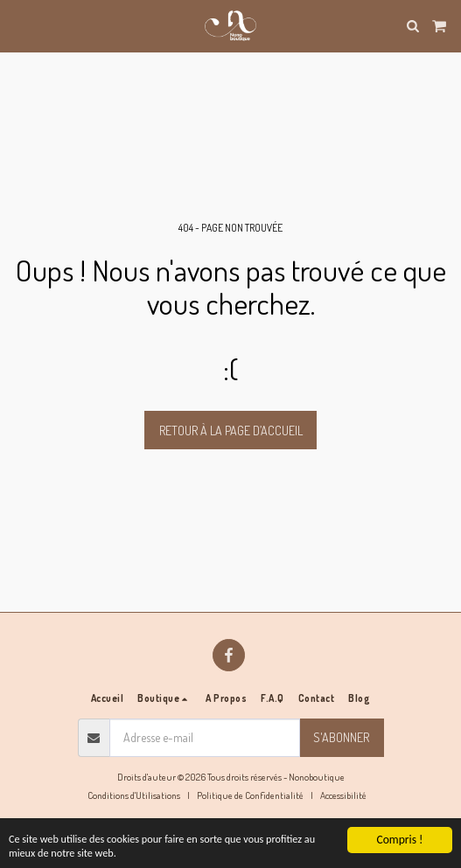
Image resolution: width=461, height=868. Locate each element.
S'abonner (341, 737)
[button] (19, 25)
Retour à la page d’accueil (231, 431)
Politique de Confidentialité (250, 795)
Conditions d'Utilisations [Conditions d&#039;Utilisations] (134, 795)
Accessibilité (343, 795)
